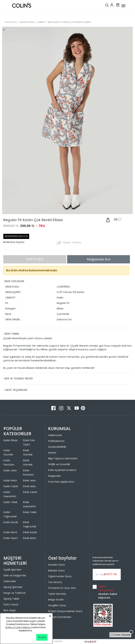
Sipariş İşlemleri (13, 587)
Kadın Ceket (11, 486)
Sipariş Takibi (11, 599)
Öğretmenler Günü (60, 576)
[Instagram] (62, 408)
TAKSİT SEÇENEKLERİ (16, 390)
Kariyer (52, 453)
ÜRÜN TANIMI (12, 334)
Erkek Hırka (29, 486)
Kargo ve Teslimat (15, 593)
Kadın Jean (10, 470)
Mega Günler (56, 600)
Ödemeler (10, 581)
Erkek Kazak (30, 532)
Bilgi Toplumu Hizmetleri (63, 458)
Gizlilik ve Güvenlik (59, 464)
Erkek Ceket (30, 492)
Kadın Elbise (11, 440)
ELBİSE (41, 22)
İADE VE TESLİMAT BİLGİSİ (18, 378)
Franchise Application (61, 482)
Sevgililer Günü (57, 605)
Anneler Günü (57, 565)
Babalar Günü (56, 571)
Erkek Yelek (30, 512)
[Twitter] (69, 408)
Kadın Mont (10, 532)
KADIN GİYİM (27, 22)
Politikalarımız (56, 441)
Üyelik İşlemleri (12, 570)
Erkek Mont (30, 538)
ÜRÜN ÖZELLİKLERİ (14, 281)
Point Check (11, 605)
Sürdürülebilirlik (57, 447)
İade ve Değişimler (15, 575)
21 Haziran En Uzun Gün (62, 588)
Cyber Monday (57, 594)
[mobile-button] (123, 6)
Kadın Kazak (11, 522)
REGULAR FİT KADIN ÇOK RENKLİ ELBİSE (69, 22)
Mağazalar (54, 476)
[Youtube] (77, 408)
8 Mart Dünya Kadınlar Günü (65, 611)
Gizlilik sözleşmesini (106, 588)
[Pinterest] (83, 408)
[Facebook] (54, 408)
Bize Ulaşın (10, 610)
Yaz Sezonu (55, 582)
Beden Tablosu (72, 242)
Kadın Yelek (10, 502)
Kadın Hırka (10, 480)
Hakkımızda (55, 435)
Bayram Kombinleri (60, 617)
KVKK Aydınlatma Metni (62, 470)
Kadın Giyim (11, 538)
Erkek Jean (29, 480)
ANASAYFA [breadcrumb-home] (10, 22)
